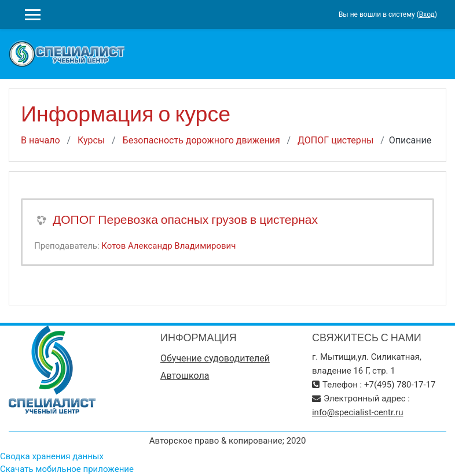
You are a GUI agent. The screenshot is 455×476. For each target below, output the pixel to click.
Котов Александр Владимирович (168, 246)
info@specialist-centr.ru (358, 412)
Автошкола (185, 376)
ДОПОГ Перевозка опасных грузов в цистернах (185, 219)
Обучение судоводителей (215, 358)
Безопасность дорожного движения (201, 140)
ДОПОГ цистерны (335, 140)
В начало (41, 140)
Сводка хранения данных (52, 456)
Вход (427, 14)
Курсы (91, 140)
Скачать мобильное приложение (67, 469)
